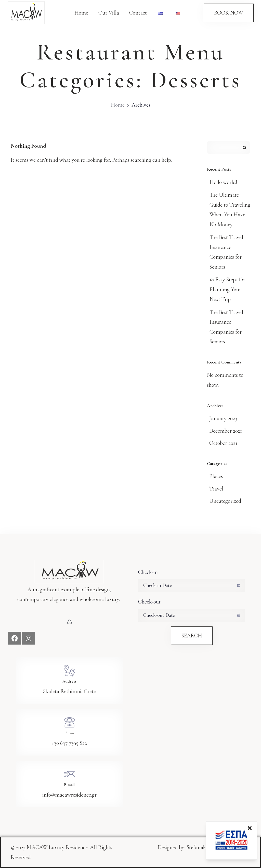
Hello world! (223, 182)
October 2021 (223, 443)
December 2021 (226, 431)
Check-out (149, 602)
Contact (138, 13)
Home (81, 13)
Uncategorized (225, 501)
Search (245, 147)
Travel (216, 489)
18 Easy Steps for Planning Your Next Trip (227, 289)
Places (216, 476)
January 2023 (223, 418)
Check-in (148, 572)
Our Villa (109, 13)
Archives (141, 105)
